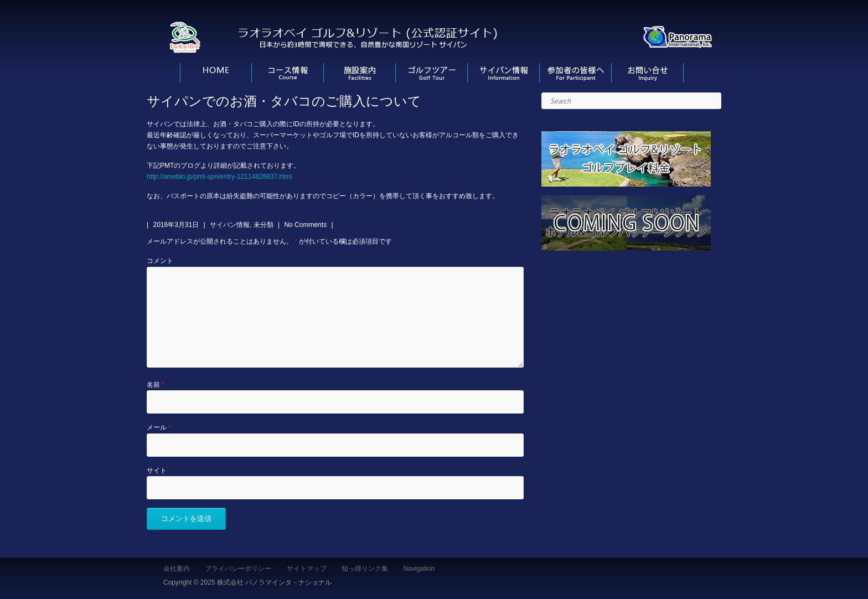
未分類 (263, 225)
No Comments (305, 225)
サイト (157, 471)
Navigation (419, 569)
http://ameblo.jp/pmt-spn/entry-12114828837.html (219, 177)
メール (159, 427)
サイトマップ (307, 569)
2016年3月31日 (176, 225)
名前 (156, 385)
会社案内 (177, 569)
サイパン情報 (230, 225)
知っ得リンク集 (365, 569)
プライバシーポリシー (238, 569)
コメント (160, 261)
